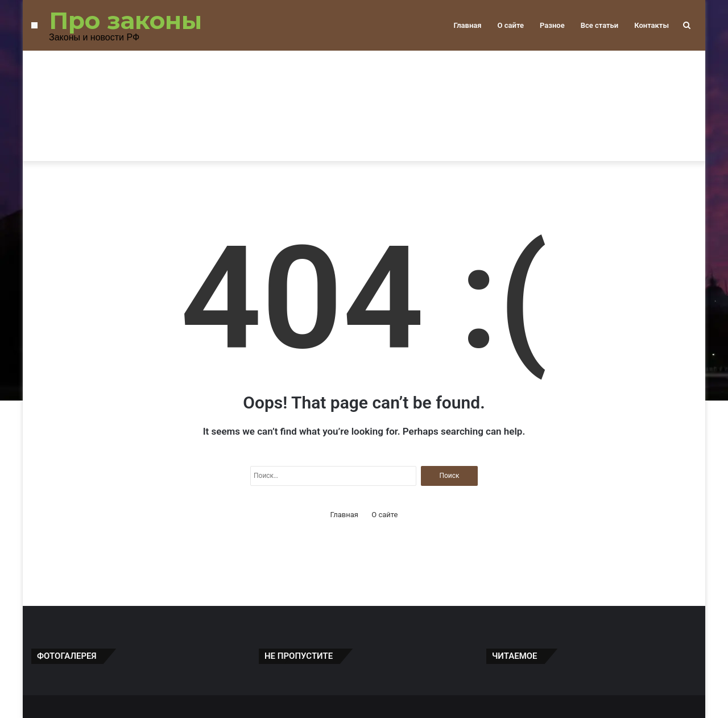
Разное (552, 25)
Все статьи (600, 25)
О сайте (511, 25)
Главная (467, 25)
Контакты (652, 25)
